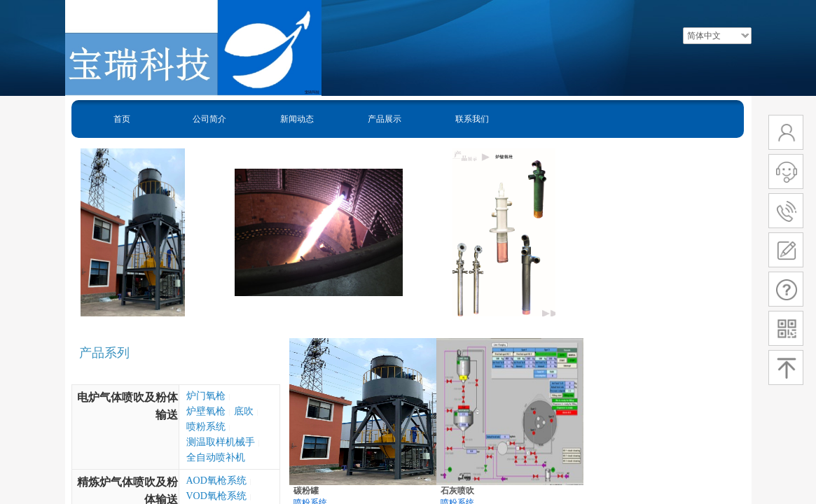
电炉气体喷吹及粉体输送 (127, 406)
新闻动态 (297, 119)
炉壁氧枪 (206, 411)
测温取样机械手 (221, 442)
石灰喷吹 (457, 491)
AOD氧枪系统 (216, 481)
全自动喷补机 (216, 457)
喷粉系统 (206, 427)
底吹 (244, 411)
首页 (122, 119)
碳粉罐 (306, 491)
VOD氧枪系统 (216, 496)
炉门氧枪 (206, 396)
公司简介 (209, 119)
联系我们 (472, 119)
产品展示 (385, 119)
